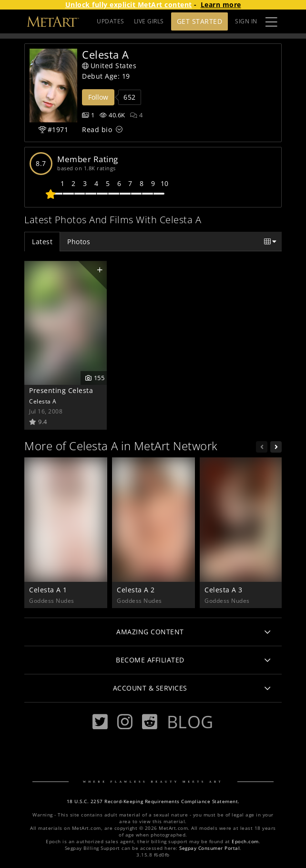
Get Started (200, 21)
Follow (98, 97)
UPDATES (111, 21)
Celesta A (43, 401)
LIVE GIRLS (149, 21)
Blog (190, 722)
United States (109, 66)
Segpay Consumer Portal (209, 848)
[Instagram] (125, 722)
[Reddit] (150, 722)
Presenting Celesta (61, 390)
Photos (79, 242)
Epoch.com (245, 842)
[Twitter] (100, 722)
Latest (42, 242)
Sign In (246, 21)
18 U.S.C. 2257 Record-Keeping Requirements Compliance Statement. (153, 801)
